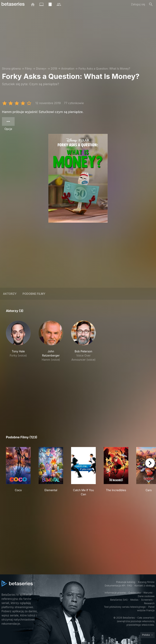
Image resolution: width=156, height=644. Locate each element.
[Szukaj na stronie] (151, 4)
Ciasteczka (134, 593)
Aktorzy (10, 294)
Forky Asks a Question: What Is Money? (104, 69)
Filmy (28, 69)
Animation (68, 69)
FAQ (129, 586)
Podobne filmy (34, 294)
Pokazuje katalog (126, 582)
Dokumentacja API (115, 586)
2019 (54, 69)
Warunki (148, 593)
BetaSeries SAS (119, 600)
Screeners (147, 600)
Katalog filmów (146, 582)
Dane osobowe (146, 596)
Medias (134, 600)
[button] (18, 341)
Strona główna (11, 69)
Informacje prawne (115, 593)
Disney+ (41, 69)
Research (149, 603)
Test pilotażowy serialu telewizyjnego (125, 607)
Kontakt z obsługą (144, 586)
